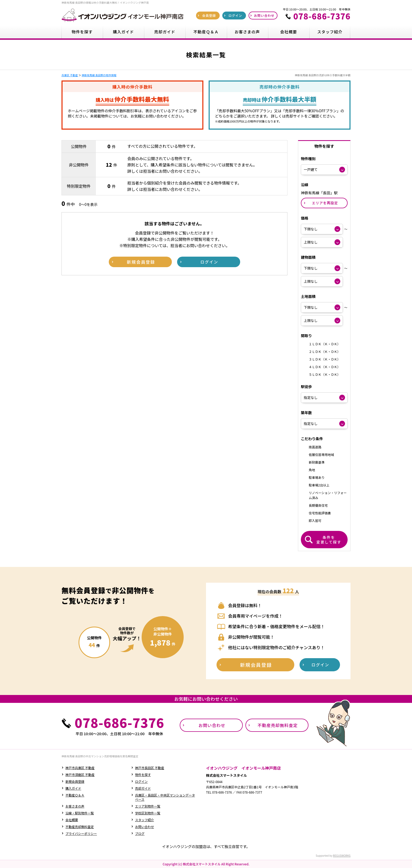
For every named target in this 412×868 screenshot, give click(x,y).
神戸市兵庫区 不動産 (80, 768)
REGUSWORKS (342, 856)
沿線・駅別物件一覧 (80, 813)
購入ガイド (73, 788)
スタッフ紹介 (145, 820)
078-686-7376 (322, 16)
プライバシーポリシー (81, 833)
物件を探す (143, 775)
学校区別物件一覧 (148, 813)
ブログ (140, 833)
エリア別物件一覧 (148, 806)
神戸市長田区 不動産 (150, 768)
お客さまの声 (75, 806)
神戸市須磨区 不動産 (80, 775)
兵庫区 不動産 (70, 75)
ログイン (141, 781)
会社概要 (72, 820)
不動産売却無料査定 (80, 827)
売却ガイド (143, 788)
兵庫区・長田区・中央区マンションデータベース (165, 797)
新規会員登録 (75, 781)
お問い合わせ (145, 827)
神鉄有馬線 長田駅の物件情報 (99, 75)
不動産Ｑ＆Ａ (75, 795)
